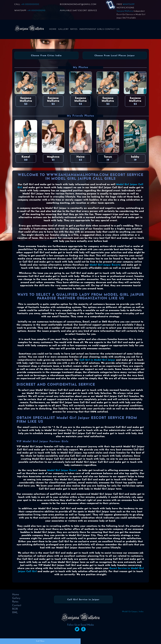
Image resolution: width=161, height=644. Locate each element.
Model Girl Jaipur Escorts (105, 265)
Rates (74, 29)
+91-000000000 (30, 4)
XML (15, 613)
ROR (15, 609)
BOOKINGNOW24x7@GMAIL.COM (78, 4)
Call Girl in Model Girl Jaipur (97, 360)
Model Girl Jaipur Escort (62, 470)
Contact (17, 605)
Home (53, 29)
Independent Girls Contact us (99, 29)
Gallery (64, 29)
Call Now (40, 641)
